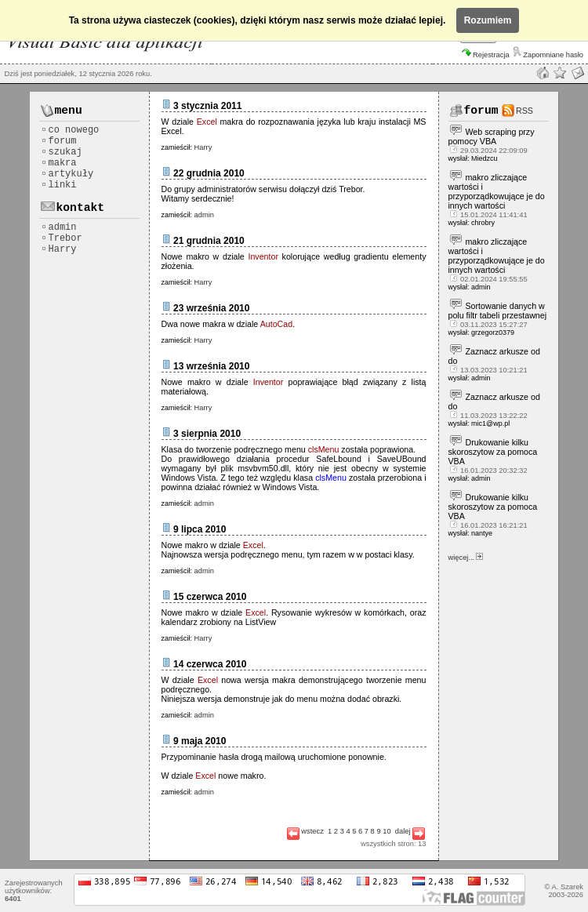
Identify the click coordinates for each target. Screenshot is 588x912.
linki (59, 185)
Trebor (62, 238)
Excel (209, 122)
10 (387, 831)
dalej (410, 831)
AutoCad (276, 324)
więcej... (466, 558)
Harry (59, 249)
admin (59, 227)
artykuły (67, 174)
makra (59, 163)
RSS (524, 111)
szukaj (62, 152)
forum (59, 141)
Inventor (263, 256)
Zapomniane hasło (548, 55)
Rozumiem (488, 20)
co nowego (70, 130)
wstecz (305, 831)
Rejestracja (486, 55)
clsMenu (324, 449)
